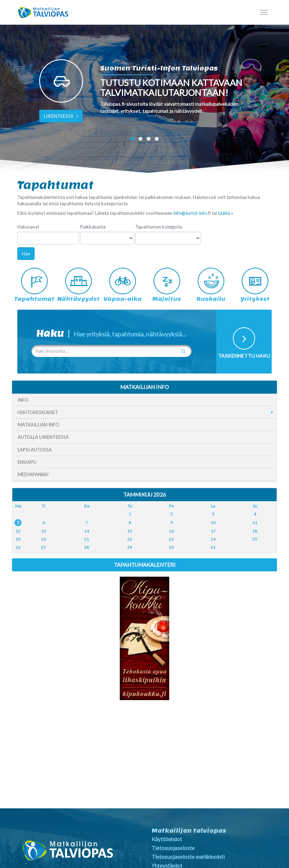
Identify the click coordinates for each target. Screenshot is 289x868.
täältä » (226, 213)
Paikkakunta (93, 227)
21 (87, 539)
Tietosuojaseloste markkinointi (188, 857)
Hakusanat (28, 227)
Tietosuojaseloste (173, 848)
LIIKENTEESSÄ (61, 116)
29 (130, 547)
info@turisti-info (190, 213)
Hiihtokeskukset (38, 412)
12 (18, 531)
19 (18, 539)
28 (87, 547)
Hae (26, 254)
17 (213, 531)
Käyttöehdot (167, 839)
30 (171, 547)
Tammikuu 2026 (145, 494)
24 (213, 539)
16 (171, 531)
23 (171, 539)
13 (43, 531)
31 (213, 547)
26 (18, 547)
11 (255, 523)
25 (255, 539)
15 (130, 531)
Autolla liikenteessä (43, 437)
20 (43, 539)
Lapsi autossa (35, 450)
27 (43, 547)
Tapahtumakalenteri (145, 565)
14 (87, 531)
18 (255, 531)
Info (23, 400)
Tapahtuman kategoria (159, 227)
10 (213, 523)
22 (130, 539)
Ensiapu (27, 462)
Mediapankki (33, 474)
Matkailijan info (39, 425)
